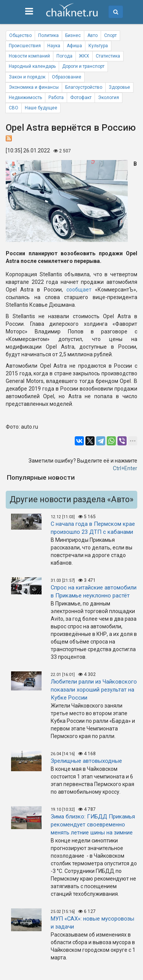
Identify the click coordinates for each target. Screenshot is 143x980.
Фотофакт (81, 98)
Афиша (74, 46)
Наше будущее (41, 108)
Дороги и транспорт (83, 66)
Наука (54, 46)
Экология (108, 98)
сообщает (79, 290)
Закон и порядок (27, 77)
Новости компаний (29, 56)
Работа (56, 98)
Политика (48, 35)
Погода (64, 56)
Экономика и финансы (34, 87)
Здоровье (119, 87)
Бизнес (73, 35)
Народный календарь (32, 66)
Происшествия (25, 46)
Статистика (108, 56)
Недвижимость (25, 98)
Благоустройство (84, 87)
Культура (98, 46)
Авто (92, 35)
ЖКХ (84, 56)
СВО (14, 108)
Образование (67, 77)
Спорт (110, 35)
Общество (20, 35)
